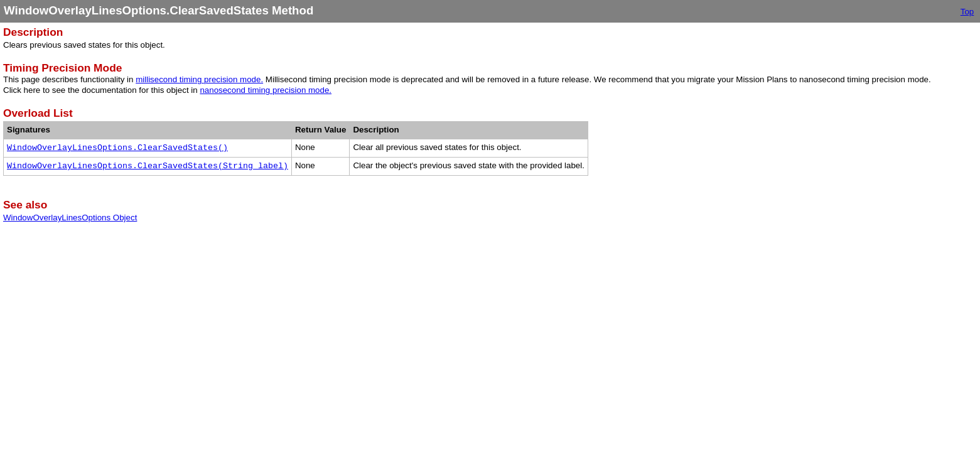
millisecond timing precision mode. (199, 79)
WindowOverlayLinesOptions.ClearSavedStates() (117, 148)
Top (967, 12)
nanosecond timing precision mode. (266, 90)
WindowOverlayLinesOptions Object (70, 218)
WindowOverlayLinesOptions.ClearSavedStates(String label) (148, 166)
